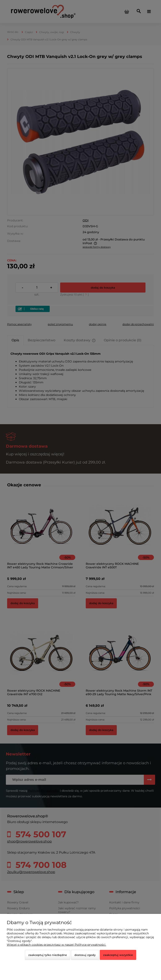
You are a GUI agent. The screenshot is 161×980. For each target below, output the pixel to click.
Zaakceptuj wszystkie (118, 955)
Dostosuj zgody (85, 955)
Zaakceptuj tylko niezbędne (48, 955)
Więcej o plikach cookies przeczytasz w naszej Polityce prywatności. (56, 945)
